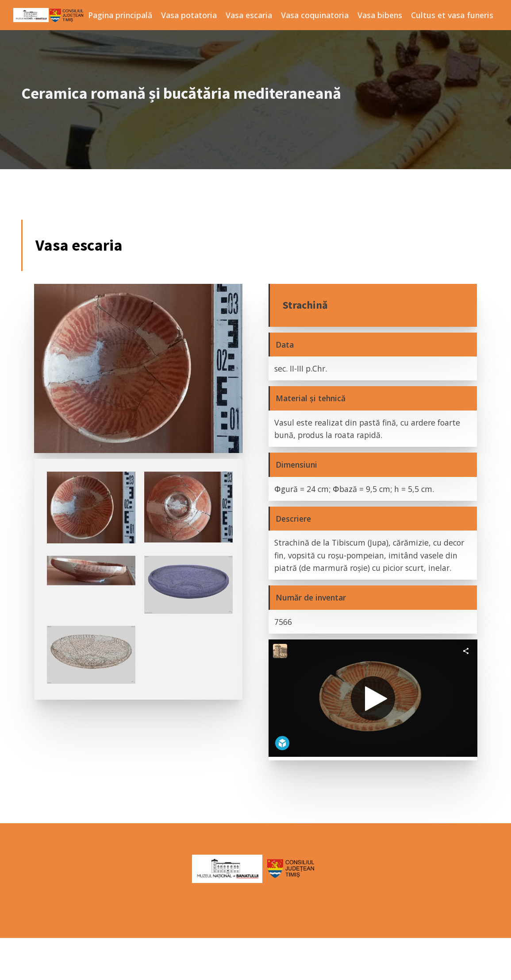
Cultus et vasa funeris (452, 15)
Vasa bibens (380, 15)
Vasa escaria (249, 15)
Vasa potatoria (189, 15)
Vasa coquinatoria (315, 15)
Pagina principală (120, 15)
